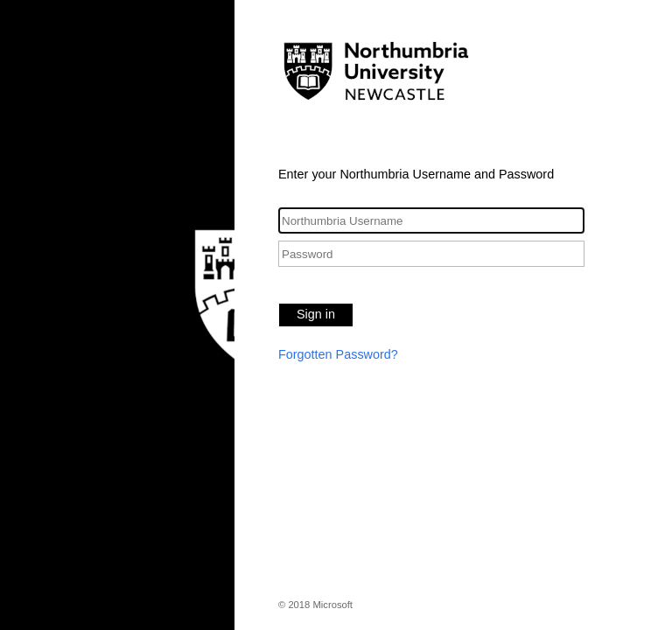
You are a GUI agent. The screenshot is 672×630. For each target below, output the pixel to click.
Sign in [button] (316, 314)
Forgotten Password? (338, 354)
